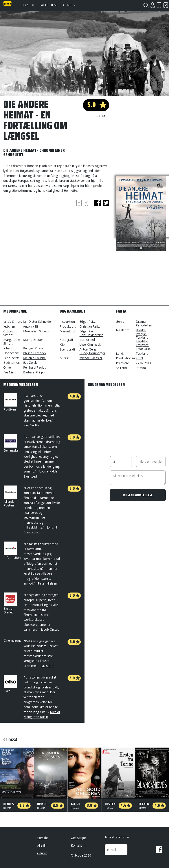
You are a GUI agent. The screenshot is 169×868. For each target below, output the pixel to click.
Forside (28, 5)
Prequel (141, 334)
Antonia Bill (31, 326)
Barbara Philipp (34, 372)
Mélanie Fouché (34, 358)
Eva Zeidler (31, 363)
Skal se (159, 5)
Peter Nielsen (47, 583)
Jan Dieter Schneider (38, 322)
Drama (141, 322)
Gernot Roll (87, 340)
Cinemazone (13, 640)
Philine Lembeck (35, 353)
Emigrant (142, 345)
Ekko (10, 684)
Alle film (49, 5)
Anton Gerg (88, 349)
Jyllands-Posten (10, 496)
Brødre (141, 330)
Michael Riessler (91, 358)
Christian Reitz (90, 326)
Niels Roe (48, 666)
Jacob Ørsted (50, 629)
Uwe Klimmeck (90, 344)
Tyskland (142, 337)
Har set (166, 5)
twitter (106, 203)
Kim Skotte (31, 425)
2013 (139, 358)
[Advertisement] (39, 224)
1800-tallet (143, 349)
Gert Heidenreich (91, 335)
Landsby (142, 341)
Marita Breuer (33, 340)
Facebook (159, 850)
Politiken (10, 402)
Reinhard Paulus (35, 367)
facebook (97, 203)
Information (12, 551)
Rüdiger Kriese (33, 348)
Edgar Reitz (87, 322)
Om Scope (78, 838)
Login (152, 5)
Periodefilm (144, 325)
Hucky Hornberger (92, 353)
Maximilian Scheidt (36, 331)
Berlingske (11, 443)
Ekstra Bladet (10, 603)
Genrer (69, 5)
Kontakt (76, 845)
